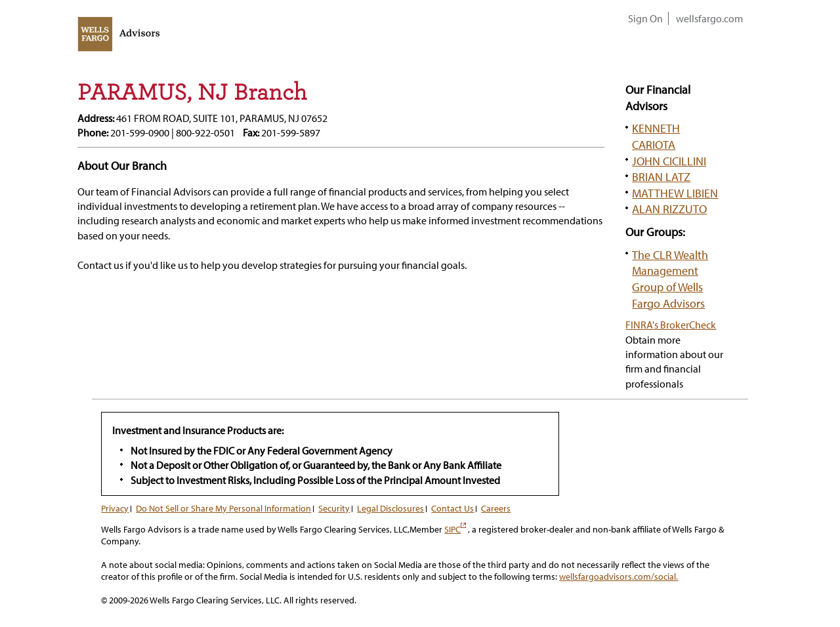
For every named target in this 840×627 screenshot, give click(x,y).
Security (334, 508)
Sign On (645, 18)
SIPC (455, 529)
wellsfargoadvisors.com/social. (619, 576)
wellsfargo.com (709, 18)
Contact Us (452, 508)
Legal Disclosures (390, 508)
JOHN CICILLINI (669, 161)
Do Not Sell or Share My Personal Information (223, 508)
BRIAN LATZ (661, 176)
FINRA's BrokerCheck (671, 325)
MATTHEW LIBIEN (675, 193)
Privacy (115, 508)
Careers (496, 508)
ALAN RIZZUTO (669, 209)
